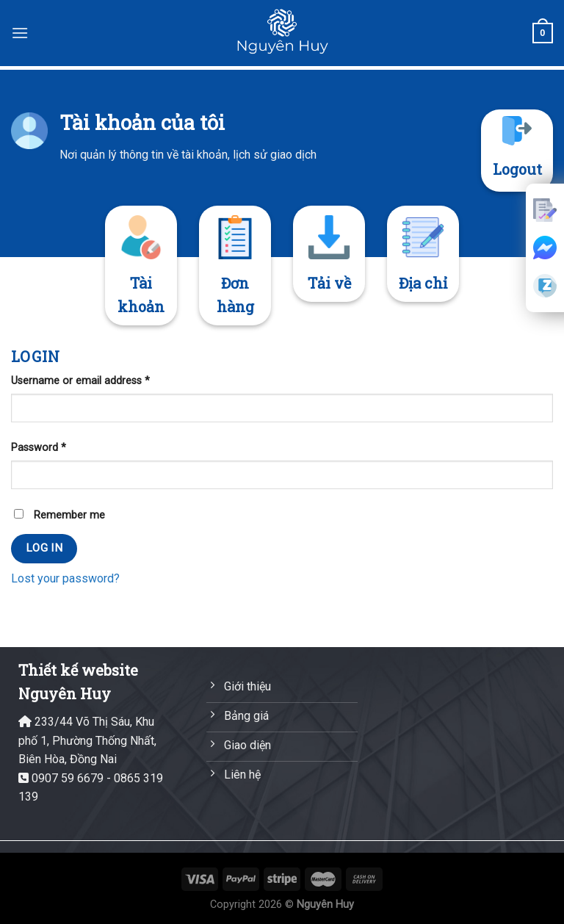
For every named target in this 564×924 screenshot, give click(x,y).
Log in (44, 548)
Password (39, 448)
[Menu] (20, 33)
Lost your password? (65, 578)
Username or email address (80, 381)
